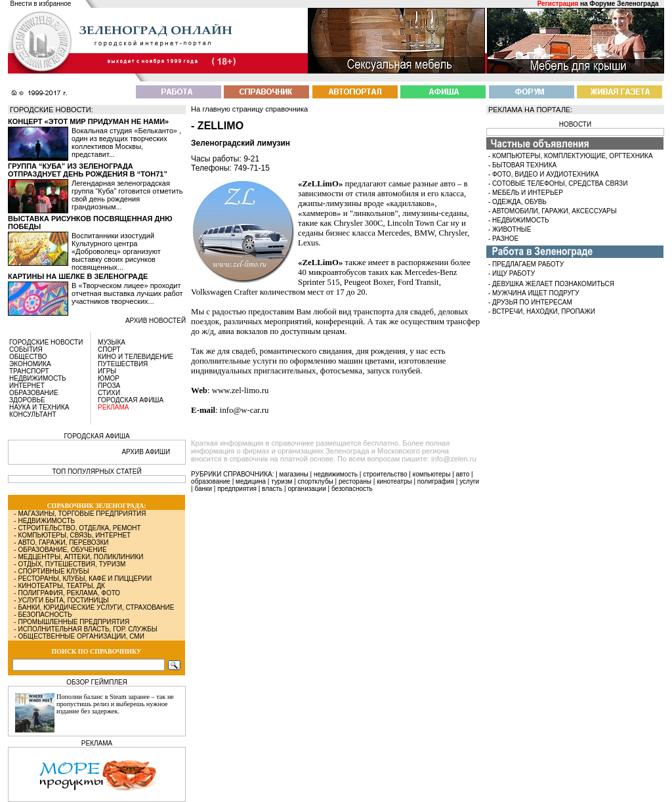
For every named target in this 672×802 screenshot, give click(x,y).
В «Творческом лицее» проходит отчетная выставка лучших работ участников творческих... (127, 293)
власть (272, 489)
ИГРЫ (107, 371)
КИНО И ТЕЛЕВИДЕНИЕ (136, 357)
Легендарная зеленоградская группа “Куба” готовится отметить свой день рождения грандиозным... (127, 195)
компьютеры (432, 474)
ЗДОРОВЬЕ (27, 400)
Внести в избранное (41, 4)
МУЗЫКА (112, 342)
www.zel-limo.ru (241, 390)
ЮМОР (109, 378)
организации (307, 489)
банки (203, 489)
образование (211, 481)
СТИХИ (109, 393)
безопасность (352, 489)
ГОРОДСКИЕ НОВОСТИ (46, 342)
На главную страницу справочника (249, 109)
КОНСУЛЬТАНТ (33, 414)
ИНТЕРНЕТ (27, 386)
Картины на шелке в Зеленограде (78, 276)
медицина (251, 481)
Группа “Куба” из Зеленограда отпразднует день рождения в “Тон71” (88, 170)
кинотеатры (394, 481)
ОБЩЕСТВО (28, 357)
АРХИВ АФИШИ (146, 452)
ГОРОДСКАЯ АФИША (131, 400)
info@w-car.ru (244, 410)
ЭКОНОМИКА (30, 364)
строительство (385, 474)
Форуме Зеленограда (624, 4)
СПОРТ (109, 349)
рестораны (355, 481)
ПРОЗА (109, 386)
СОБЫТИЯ (26, 349)
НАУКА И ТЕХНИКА (39, 407)
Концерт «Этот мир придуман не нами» (88, 121)
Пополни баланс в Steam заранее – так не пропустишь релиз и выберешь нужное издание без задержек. (115, 704)
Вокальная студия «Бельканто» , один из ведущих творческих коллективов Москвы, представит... (126, 142)
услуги (469, 481)
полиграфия (436, 481)
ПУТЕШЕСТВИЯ (123, 364)
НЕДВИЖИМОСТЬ (38, 378)
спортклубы (316, 481)
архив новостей (156, 321)
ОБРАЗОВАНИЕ (34, 393)
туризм (282, 481)
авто (463, 474)
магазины (294, 474)
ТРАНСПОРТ (29, 371)
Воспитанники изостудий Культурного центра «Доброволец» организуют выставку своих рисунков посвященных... (116, 251)
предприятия (237, 489)
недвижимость (336, 474)
